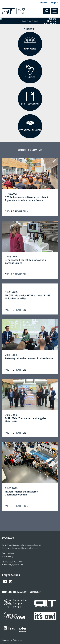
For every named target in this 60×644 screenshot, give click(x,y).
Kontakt (44, 3)
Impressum (7, 640)
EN (57, 3)
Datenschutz (18, 640)
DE (53, 3)
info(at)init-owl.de (15, 565)
